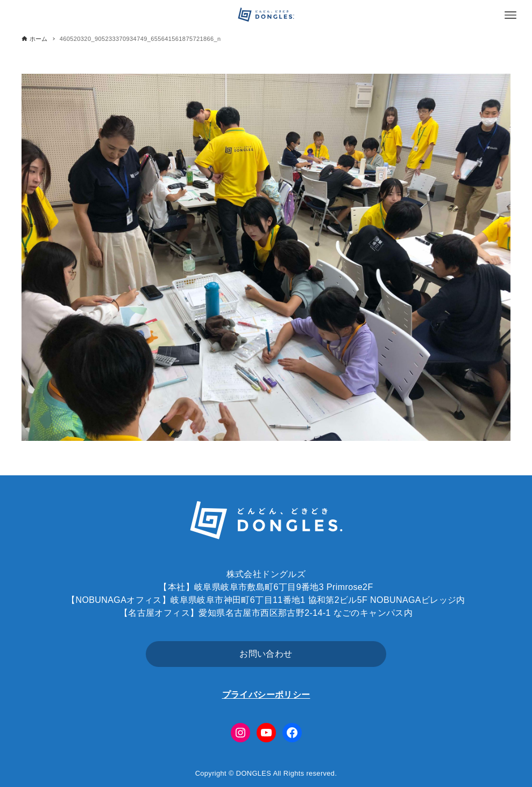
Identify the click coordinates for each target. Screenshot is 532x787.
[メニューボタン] (510, 15)
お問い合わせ (266, 654)
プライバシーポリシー (266, 695)
